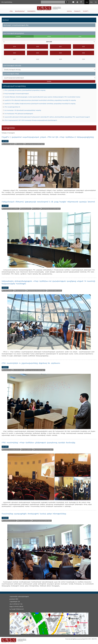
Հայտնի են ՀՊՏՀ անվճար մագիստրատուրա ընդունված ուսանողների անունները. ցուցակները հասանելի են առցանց (40, 104)
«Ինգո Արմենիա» (8, 291)
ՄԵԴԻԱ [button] (69, 11)
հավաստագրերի (20, 291)
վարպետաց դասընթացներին (11, 450)
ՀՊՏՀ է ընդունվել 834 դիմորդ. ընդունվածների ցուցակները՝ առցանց (25, 90)
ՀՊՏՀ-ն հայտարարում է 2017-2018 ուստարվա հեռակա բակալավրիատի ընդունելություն (31, 120)
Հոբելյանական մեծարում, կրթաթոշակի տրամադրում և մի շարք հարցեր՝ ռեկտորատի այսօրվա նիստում (48, 202)
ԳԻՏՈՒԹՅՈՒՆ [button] (31, 11)
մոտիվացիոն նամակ (24, 521)
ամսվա (49, 36)
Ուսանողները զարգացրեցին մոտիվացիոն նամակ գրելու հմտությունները (34, 514)
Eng (91, 2)
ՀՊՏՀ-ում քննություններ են (12, 107)
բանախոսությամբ (18, 370)
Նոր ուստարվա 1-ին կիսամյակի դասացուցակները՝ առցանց (23, 110)
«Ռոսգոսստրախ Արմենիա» (11, 209)
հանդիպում (19, 144)
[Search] (67, 2)
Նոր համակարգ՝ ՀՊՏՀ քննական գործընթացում (19, 114)
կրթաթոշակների (26, 209)
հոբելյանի (36, 209)
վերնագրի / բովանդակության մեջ (16, 25)
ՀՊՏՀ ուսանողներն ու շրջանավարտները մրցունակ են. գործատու (31, 363)
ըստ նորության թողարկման (14, 33)
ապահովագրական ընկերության (34, 144)
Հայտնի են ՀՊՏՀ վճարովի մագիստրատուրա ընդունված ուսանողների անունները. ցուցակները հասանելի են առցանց (40, 100)
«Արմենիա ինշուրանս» (9, 521)
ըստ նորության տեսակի (12, 65)
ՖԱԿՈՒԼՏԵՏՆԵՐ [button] (20, 11)
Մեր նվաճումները (7, 2)
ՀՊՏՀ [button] (11, 11)
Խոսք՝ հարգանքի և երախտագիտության (16, 94)
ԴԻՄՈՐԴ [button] (86, 11)
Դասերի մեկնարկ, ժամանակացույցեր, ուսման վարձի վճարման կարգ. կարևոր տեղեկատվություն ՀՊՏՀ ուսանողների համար (42, 97)
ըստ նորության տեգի (11, 74)
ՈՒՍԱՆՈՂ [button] (77, 11)
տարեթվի (18, 36)
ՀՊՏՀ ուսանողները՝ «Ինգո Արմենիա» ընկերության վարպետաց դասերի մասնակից (38, 442)
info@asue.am (20, 609)
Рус (96, 2)
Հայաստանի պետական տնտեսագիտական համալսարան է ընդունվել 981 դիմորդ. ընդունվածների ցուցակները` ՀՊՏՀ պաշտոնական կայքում (47, 117)
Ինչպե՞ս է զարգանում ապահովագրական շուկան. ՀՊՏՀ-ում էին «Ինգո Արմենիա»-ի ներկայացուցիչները (48, 137)
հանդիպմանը (7, 370)
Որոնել (49, 81)
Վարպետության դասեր (54, 291)
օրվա (80, 36)
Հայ (87, 2)
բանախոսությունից (8, 144)
